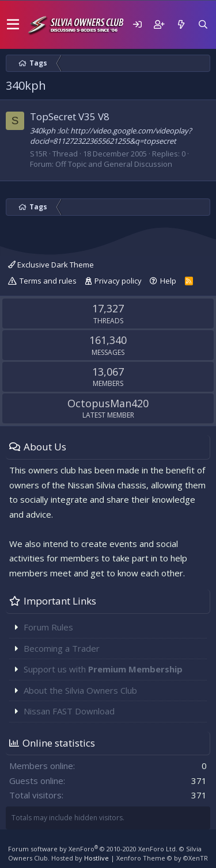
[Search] (203, 24)
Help (168, 281)
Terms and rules (48, 281)
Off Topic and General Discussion (114, 164)
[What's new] (181, 24)
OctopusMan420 (108, 403)
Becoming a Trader (62, 648)
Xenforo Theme (162, 858)
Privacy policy (118, 281)
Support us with (103, 669)
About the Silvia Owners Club (80, 690)
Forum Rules (48, 627)
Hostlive (96, 858)
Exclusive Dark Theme (51, 265)
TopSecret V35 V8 (70, 116)
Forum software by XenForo (93, 849)
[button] (13, 25)
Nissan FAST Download (69, 711)
